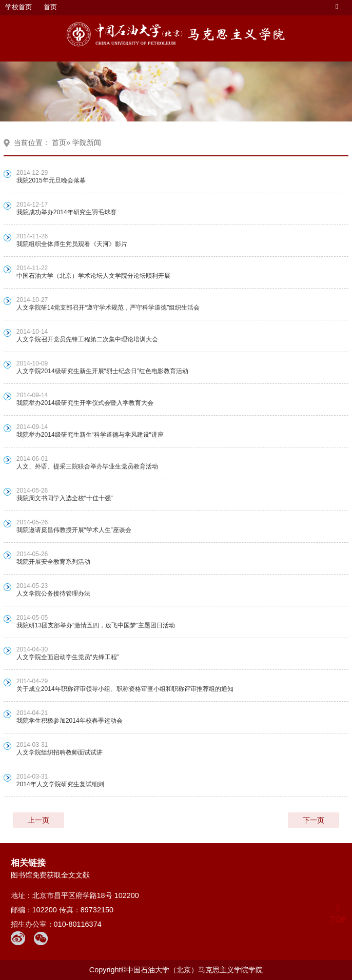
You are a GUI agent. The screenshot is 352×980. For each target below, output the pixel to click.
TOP (338, 914)
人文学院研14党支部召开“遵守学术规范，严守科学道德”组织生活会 (108, 308)
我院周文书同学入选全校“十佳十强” (65, 498)
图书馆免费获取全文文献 (50, 875)
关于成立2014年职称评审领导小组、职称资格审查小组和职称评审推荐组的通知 (125, 689)
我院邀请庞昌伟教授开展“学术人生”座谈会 (74, 530)
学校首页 (18, 7)
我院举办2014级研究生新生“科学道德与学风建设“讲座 (90, 435)
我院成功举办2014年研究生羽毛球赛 (66, 212)
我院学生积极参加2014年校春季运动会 (70, 721)
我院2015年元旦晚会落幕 (51, 180)
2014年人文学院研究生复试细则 (60, 784)
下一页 (314, 820)
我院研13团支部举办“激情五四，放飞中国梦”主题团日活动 (96, 625)
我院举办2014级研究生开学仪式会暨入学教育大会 (85, 403)
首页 (50, 7)
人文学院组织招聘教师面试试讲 (60, 752)
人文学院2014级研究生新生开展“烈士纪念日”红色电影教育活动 (102, 371)
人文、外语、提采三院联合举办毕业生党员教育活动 (87, 466)
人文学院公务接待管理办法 (53, 594)
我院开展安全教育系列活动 (53, 562)
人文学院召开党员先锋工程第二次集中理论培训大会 (87, 339)
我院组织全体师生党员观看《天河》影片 (72, 244)
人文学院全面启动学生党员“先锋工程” (68, 657)
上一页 (38, 820)
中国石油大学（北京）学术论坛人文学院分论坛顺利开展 (93, 276)
